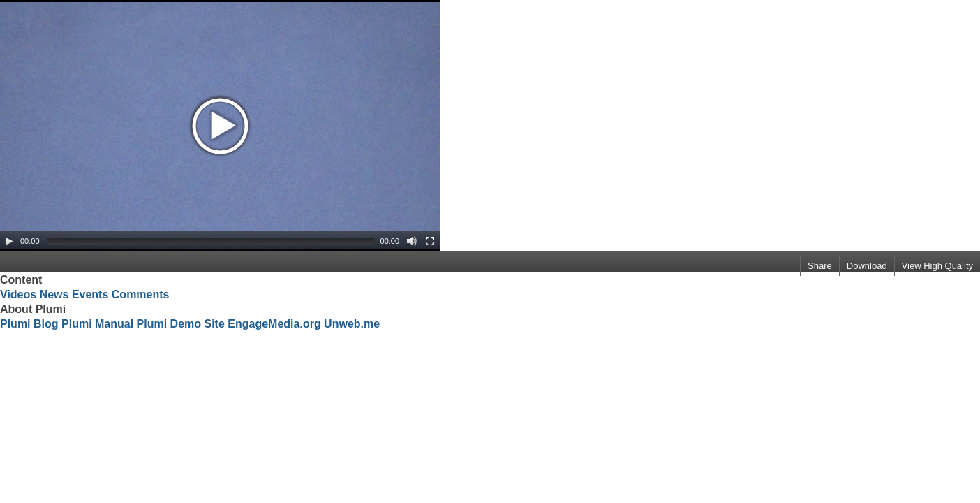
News (54, 294)
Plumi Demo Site (181, 324)
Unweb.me (352, 324)
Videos (18, 294)
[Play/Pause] (9, 241)
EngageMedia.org (274, 324)
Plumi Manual (97, 324)
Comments (141, 294)
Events (90, 294)
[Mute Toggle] (412, 241)
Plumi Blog (29, 324)
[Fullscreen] (430, 241)
